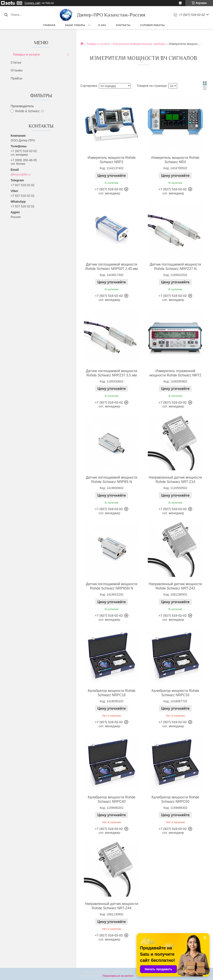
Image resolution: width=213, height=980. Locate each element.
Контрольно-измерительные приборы (139, 44)
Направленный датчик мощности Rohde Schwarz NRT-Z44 (112, 906)
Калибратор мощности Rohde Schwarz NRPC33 (175, 693)
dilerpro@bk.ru (21, 174)
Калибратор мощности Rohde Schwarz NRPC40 (112, 799)
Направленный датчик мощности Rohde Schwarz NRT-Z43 (175, 586)
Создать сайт (33, 3)
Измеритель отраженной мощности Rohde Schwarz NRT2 (175, 373)
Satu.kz (125, 972)
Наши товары (75, 25)
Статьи (16, 62)
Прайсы (17, 78)
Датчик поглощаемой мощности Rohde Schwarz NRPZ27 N (175, 267)
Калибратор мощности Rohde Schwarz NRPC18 (112, 693)
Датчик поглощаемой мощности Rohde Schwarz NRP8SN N (111, 586)
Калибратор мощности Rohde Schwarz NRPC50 (175, 799)
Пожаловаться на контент (118, 976)
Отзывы (17, 70)
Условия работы (152, 25)
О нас (102, 25)
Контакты (123, 25)
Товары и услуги (26, 54)
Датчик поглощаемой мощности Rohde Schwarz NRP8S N (111, 480)
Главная (49, 25)
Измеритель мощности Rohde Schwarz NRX (175, 160)
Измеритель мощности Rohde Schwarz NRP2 (112, 160)
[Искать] (6, 15)
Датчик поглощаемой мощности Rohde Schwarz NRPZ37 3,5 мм (111, 373)
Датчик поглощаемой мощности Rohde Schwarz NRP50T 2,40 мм (111, 267)
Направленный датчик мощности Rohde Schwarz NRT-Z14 (175, 480)
